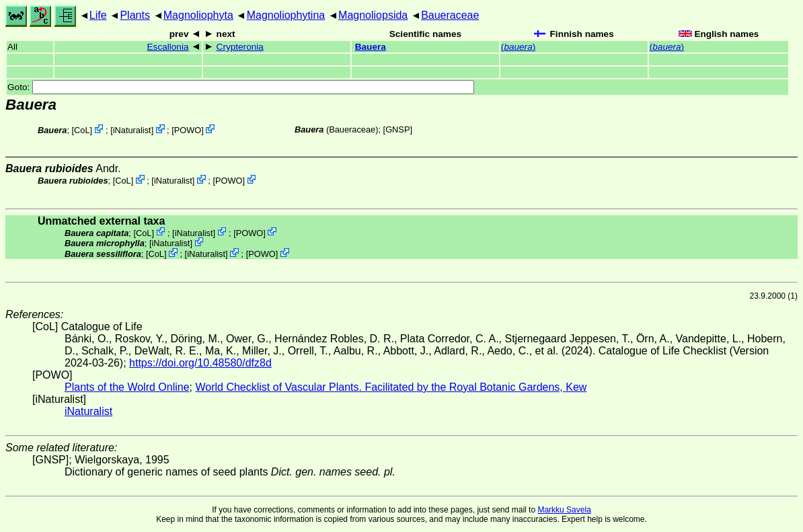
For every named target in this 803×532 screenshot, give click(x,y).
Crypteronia (240, 47)
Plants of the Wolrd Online (127, 387)
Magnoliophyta (198, 15)
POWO (188, 130)
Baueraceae (450, 15)
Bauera (371, 47)
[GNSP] (398, 129)
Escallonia (168, 47)
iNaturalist (132, 130)
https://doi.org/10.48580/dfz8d (200, 363)
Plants (135, 15)
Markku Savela (564, 510)
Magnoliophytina (286, 15)
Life (98, 15)
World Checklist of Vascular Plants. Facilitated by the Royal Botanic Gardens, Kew (391, 387)
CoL (82, 130)
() (518, 47)
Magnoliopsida (373, 15)
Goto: (241, 87)
